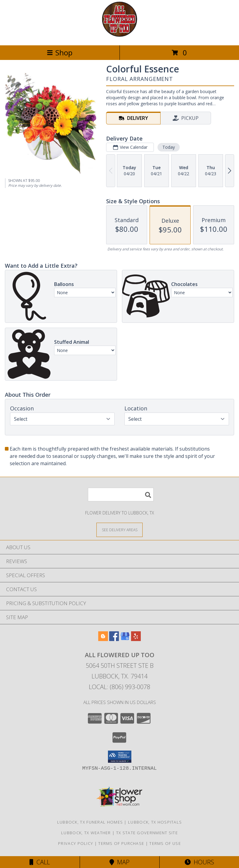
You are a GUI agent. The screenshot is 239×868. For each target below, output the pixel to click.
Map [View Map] (120, 862)
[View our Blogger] (103, 639)
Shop (60, 52)
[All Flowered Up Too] (120, 36)
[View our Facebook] (114, 639)
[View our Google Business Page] (125, 639)
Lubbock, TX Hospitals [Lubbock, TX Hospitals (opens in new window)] (155, 822)
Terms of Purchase (121, 843)
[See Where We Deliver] (120, 530)
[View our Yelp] (136, 639)
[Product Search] (121, 495)
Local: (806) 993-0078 (120, 687)
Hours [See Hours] (199, 862)
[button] (120, 757)
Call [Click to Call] (40, 862)
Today (169, 147)
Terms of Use (165, 843)
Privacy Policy (76, 843)
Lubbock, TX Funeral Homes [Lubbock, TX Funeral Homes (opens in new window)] (90, 822)
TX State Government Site (147, 833)
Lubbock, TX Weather (86, 833)
